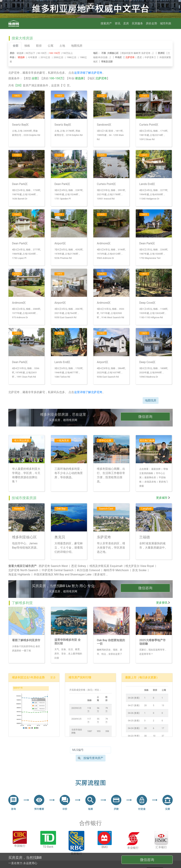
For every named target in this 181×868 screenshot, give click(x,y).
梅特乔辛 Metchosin (116, 570)
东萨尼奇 (146, 53)
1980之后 (71, 57)
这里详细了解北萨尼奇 (88, 73)
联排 (39, 46)
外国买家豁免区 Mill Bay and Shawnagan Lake (63, 574)
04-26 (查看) (134, 713)
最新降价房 (150, 477)
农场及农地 (150, 482)
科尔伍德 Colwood (88, 570)
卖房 (126, 23)
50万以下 (30, 53)
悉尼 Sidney (79, 566)
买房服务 (137, 23)
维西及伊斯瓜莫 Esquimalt (106, 566)
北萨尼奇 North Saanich (23, 570)
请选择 (20, 53)
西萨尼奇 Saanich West (53, 566)
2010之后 (45, 57)
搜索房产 (106, 23)
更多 (53, 677)
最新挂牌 (156, 469)
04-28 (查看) (134, 698)
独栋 (27, 46)
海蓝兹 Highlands (19, 574)
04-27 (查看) (134, 705)
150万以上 (68, 53)
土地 (62, 46)
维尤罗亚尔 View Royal (140, 566)
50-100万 (42, 53)
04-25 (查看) (134, 721)
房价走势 (151, 23)
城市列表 (166, 23)
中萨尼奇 (149, 57)
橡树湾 (137, 53)
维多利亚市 (127, 53)
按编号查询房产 (91, 758)
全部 (16, 46)
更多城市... (101, 574)
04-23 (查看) (134, 736)
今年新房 (33, 57)
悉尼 (139, 57)
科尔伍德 (103, 57)
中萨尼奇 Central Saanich (58, 570)
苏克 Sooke (139, 570)
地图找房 (77, 46)
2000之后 (58, 57)
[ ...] (138, 53)
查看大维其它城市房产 (22, 566)
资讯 (118, 23)
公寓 (51, 46)
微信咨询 (145, 417)
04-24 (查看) (134, 728)
